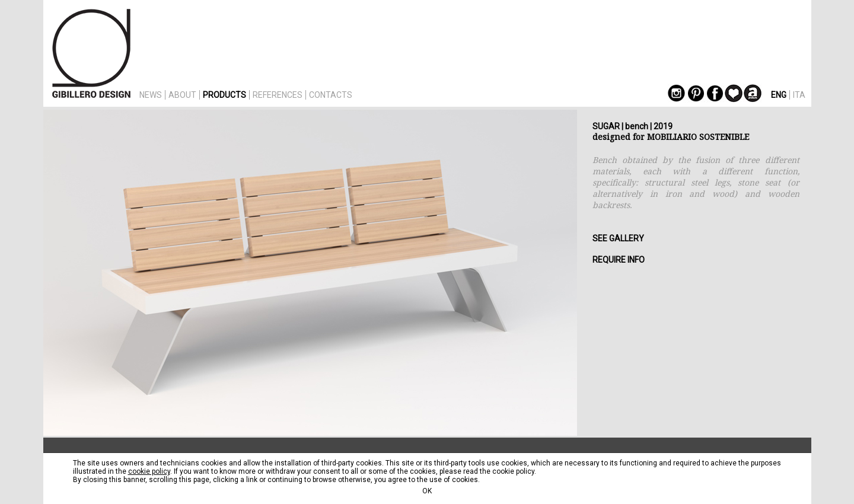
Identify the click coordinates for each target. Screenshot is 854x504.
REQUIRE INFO (619, 260)
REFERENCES (278, 95)
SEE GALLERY (618, 238)
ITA (799, 95)
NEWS (151, 95)
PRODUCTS (224, 95)
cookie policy (149, 471)
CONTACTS (331, 95)
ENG (779, 95)
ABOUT (182, 95)
